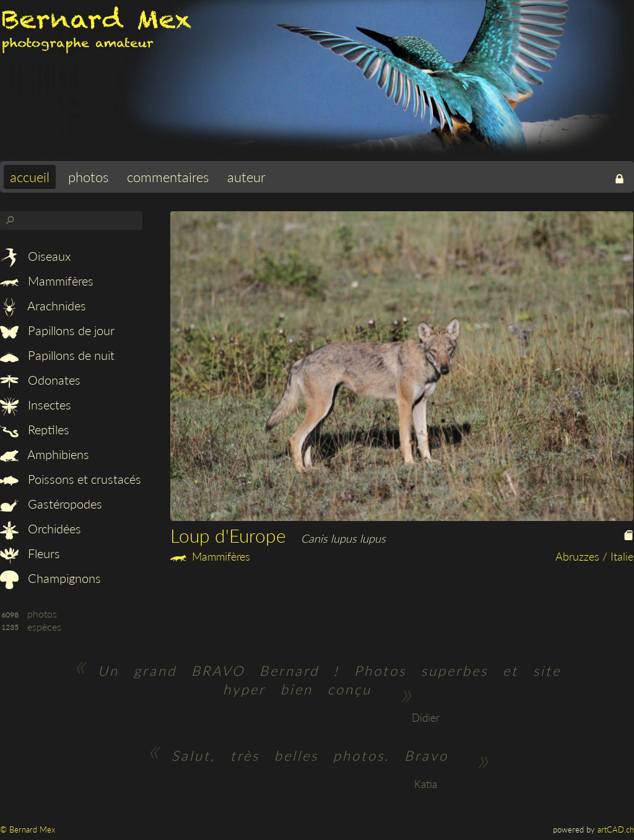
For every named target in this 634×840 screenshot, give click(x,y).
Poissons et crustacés (71, 479)
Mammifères (47, 281)
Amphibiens (45, 454)
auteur (246, 177)
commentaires (168, 177)
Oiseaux (35, 256)
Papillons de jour (57, 330)
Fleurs (30, 553)
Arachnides (43, 305)
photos (88, 177)
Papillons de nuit (57, 355)
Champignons (50, 578)
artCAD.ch (616, 829)
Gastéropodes (51, 504)
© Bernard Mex (28, 829)
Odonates (40, 380)
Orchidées (41, 528)
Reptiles (35, 429)
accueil (30, 177)
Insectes (36, 405)
